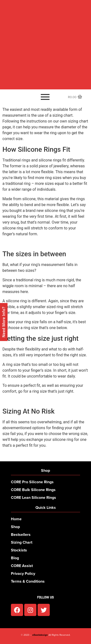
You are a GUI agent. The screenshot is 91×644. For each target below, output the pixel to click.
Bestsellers (21, 535)
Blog (15, 558)
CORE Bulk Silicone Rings (33, 490)
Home (16, 519)
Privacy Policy (23, 573)
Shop (15, 527)
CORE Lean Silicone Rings (33, 497)
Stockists (19, 550)
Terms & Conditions (28, 581)
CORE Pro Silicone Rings (32, 482)
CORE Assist (22, 566)
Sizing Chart (22, 542)
